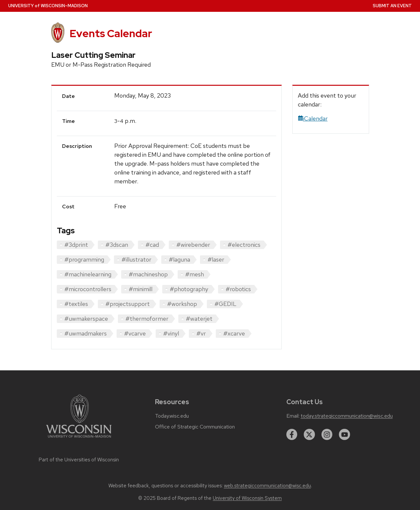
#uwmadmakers (86, 333)
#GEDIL (225, 304)
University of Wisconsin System (247, 498)
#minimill (141, 289)
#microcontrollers (88, 289)
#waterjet (199, 319)
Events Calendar (111, 33)
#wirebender (193, 245)
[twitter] (309, 434)
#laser (216, 259)
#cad (152, 245)
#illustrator (136, 259)
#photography (189, 289)
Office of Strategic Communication (195, 427)
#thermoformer (147, 319)
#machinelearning (88, 274)
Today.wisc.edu (172, 416)
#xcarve (234, 333)
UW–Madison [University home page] (48, 6)
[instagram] (327, 434)
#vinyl (171, 333)
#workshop (182, 304)
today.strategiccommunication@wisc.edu (347, 416)
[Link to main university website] (79, 439)
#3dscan (117, 245)
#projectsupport (128, 304)
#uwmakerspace (86, 319)
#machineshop (148, 274)
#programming (84, 259)
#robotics (238, 289)
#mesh (195, 274)
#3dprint (76, 245)
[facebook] (292, 434)
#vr (201, 333)
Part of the (79, 460)
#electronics (244, 245)
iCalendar (313, 118)
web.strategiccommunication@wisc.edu (267, 486)
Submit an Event (392, 6)
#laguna (179, 259)
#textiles (76, 304)
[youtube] (344, 434)
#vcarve (135, 333)
